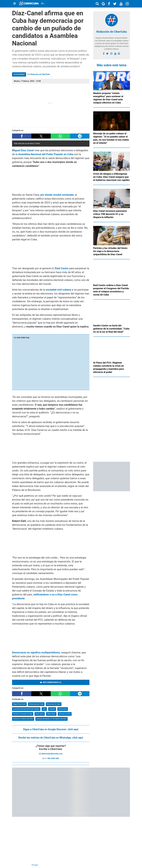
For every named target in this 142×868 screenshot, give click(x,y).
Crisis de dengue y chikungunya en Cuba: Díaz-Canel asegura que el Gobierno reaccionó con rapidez (111, 177)
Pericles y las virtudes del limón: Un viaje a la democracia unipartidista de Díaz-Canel (111, 251)
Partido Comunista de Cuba (23, 714)
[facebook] (104, 54)
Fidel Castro (51, 714)
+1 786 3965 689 (52, 758)
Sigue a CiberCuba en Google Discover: (51, 729)
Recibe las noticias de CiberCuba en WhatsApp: (51, 738)
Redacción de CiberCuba (40, 74)
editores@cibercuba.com (52, 754)
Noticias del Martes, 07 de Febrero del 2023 (52, 719)
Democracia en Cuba (36, 704)
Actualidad (19, 74)
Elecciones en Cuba (54, 704)
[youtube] (115, 54)
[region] (51, 180)
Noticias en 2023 (65, 714)
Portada (35, 865)
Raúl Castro (40, 714)
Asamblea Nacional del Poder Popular (26, 709)
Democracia (63, 709)
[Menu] (15, 3)
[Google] (119, 54)
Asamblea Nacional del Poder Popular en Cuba (46, 154)
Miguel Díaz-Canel (19, 704)
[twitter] (107, 54)
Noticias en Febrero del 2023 (23, 719)
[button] (22, 136)
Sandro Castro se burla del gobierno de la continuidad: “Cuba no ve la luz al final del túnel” (111, 329)
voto (44, 709)
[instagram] (111, 54)
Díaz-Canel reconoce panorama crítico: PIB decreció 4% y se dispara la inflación (110, 214)
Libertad (52, 709)
